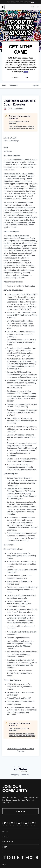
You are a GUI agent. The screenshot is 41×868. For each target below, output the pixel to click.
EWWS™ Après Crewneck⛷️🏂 (21, 2)
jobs (4, 86)
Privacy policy (15, 775)
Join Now (20, 811)
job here (26, 72)
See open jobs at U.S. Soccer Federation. (19, 122)
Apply (6, 147)
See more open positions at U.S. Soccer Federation (20, 750)
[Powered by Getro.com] (21, 769)
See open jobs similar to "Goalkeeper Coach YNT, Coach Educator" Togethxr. (22, 127)
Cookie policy (25, 775)
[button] (33, 7)
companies (14, 86)
